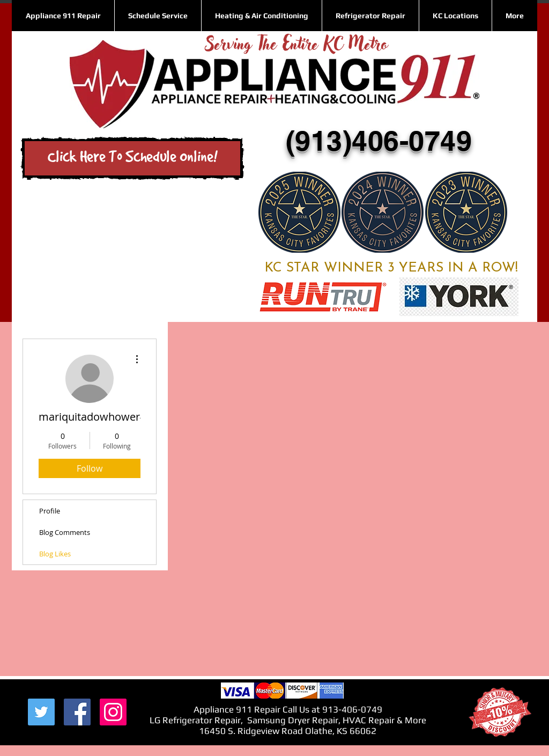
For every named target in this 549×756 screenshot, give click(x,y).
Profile (50, 511)
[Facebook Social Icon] (77, 712)
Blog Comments (65, 532)
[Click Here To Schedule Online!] (132, 158)
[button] (455, 16)
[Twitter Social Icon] (41, 712)
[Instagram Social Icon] (113, 712)
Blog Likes (55, 554)
